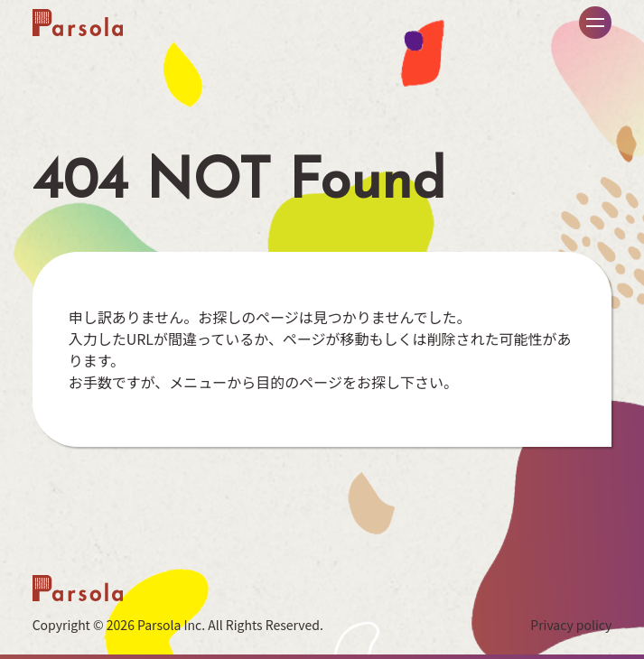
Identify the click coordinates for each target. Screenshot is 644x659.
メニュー (595, 23)
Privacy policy (571, 625)
